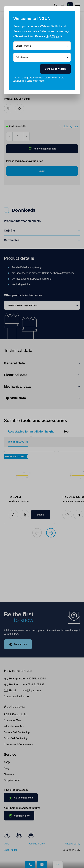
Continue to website (55, 69)
